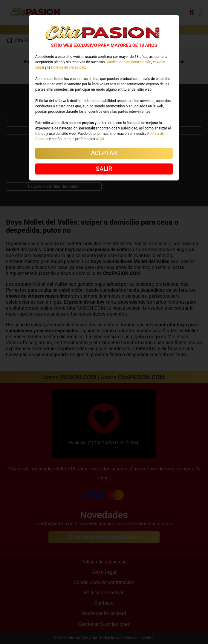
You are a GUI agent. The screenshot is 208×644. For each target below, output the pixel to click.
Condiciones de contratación (128, 62)
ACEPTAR (104, 153)
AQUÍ (100, 139)
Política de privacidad (68, 67)
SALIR (104, 169)
